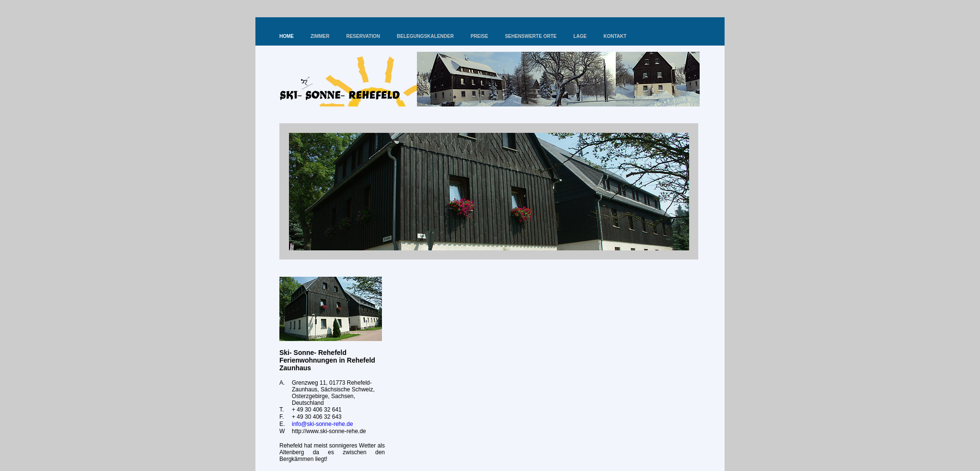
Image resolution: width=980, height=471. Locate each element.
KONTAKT (615, 36)
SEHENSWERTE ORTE (531, 36)
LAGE (580, 36)
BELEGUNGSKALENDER (425, 36)
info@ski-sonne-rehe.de (323, 424)
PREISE (479, 36)
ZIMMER (320, 36)
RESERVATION (363, 36)
